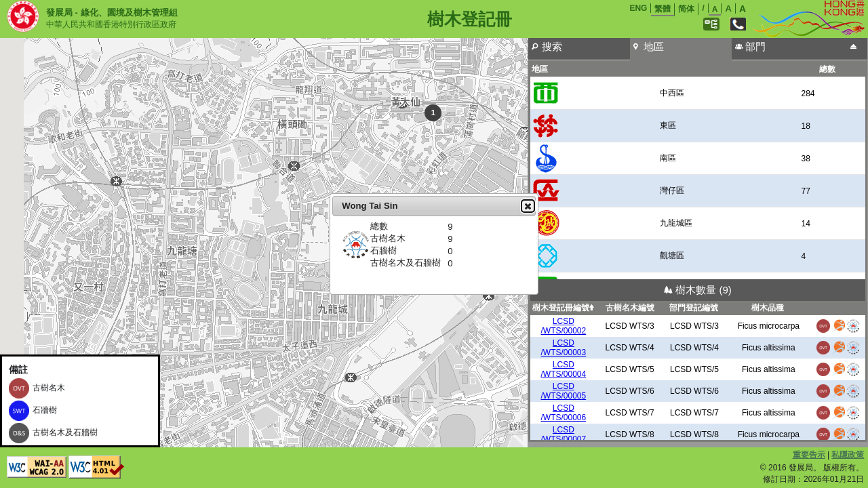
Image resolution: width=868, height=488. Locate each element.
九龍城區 (676, 223)
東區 (668, 125)
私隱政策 (848, 455)
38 (805, 159)
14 (805, 224)
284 (808, 94)
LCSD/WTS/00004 (564, 369)
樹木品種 (768, 308)
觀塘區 (672, 256)
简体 (686, 9)
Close (528, 206)
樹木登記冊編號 (563, 308)
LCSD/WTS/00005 (564, 391)
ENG (638, 8)
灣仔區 (672, 190)
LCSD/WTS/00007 (564, 434)
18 (805, 126)
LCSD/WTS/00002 (564, 326)
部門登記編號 (694, 308)
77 (805, 191)
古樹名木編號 (630, 308)
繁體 (663, 9)
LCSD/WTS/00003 (564, 348)
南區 (668, 158)
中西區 (672, 93)
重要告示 (809, 455)
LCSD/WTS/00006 (564, 413)
